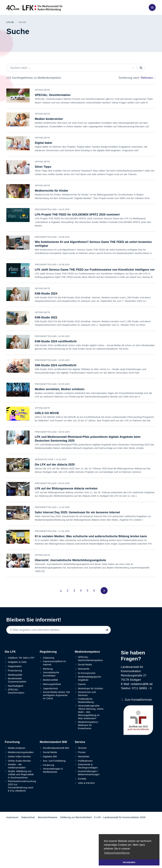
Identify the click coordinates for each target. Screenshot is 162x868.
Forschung (12, 757)
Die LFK (10, 667)
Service (80, 757)
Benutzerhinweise (48, 832)
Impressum (12, 832)
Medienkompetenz (87, 667)
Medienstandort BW (53, 757)
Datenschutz (28, 832)
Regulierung (48, 667)
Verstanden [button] (129, 862)
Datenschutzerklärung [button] (117, 853)
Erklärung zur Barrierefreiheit (76, 832)
